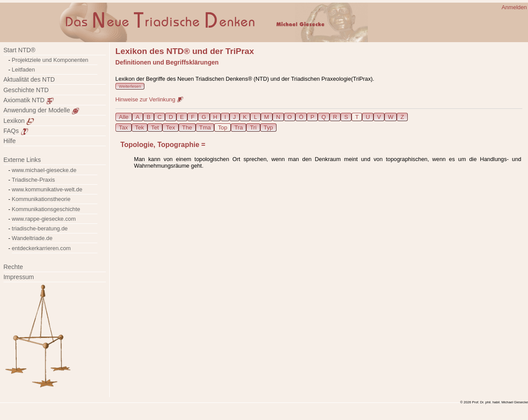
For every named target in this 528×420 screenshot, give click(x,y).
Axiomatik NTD (29, 100)
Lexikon (19, 121)
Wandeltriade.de (32, 238)
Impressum (24, 277)
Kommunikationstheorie (41, 199)
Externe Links (22, 160)
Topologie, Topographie (160, 145)
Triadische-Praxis (33, 180)
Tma (205, 127)
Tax (124, 127)
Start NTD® (20, 50)
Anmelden (514, 7)
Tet (155, 127)
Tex (171, 127)
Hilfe (10, 141)
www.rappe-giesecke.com (44, 219)
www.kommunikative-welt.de (47, 189)
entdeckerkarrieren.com (41, 248)
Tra (239, 127)
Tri (253, 127)
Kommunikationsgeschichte (46, 209)
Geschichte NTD (26, 90)
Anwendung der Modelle (42, 110)
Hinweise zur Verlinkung (149, 99)
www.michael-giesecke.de (44, 170)
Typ (268, 127)
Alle (124, 117)
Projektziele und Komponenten (50, 60)
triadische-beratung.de (40, 228)
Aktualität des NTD (29, 79)
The (187, 127)
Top (223, 127)
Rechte (13, 267)
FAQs (16, 131)
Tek (140, 127)
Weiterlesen (130, 86)
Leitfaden (23, 70)
